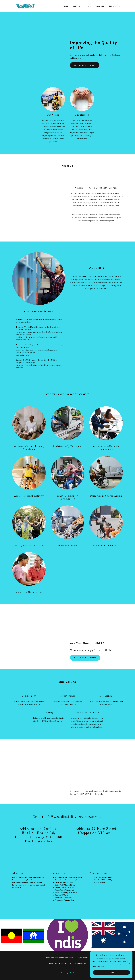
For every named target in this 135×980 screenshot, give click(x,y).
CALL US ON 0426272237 (85, 658)
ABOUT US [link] (77, 6)
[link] (25, 6)
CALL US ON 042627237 (85, 65)
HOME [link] (65, 6)
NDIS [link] (89, 6)
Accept (111, 972)
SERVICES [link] (100, 6)
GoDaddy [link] (71, 973)
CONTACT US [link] (114, 6)
